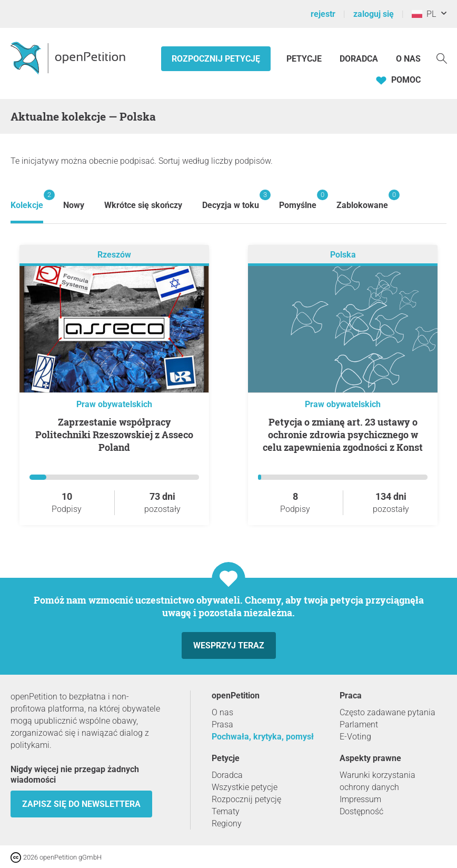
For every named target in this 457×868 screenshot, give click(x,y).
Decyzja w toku (231, 200)
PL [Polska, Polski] (424, 14)
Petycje (305, 59)
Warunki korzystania (377, 775)
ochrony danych (369, 787)
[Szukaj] (442, 58)
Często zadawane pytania (388, 712)
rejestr (323, 14)
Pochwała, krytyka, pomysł (263, 737)
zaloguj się (374, 14)
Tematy (226, 811)
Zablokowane (362, 200)
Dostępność (361, 811)
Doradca (359, 59)
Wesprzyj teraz (229, 645)
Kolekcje (27, 200)
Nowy (74, 205)
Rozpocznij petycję (216, 59)
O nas (408, 59)
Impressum (360, 799)
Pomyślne (298, 200)
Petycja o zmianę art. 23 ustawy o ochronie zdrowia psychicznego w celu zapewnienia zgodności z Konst (343, 435)
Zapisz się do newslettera (81, 804)
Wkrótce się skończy (143, 205)
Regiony (227, 823)
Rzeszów (114, 255)
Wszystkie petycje (245, 787)
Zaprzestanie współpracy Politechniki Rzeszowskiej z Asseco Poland (114, 435)
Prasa (222, 724)
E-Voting (355, 737)
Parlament (359, 724)
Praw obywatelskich (114, 404)
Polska (343, 255)
